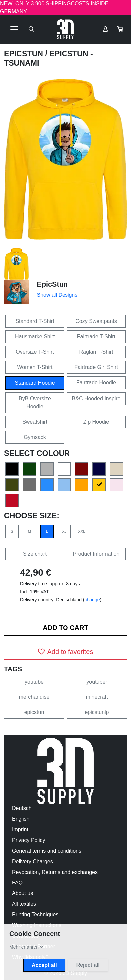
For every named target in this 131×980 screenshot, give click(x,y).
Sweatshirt (35, 422)
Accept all (44, 965)
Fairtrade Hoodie (96, 383)
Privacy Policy (29, 840)
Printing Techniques (35, 915)
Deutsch (22, 808)
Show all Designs (57, 295)
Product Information (96, 554)
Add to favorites (66, 652)
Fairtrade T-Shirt (96, 337)
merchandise (34, 697)
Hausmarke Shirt (35, 337)
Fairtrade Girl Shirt (96, 367)
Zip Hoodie (96, 422)
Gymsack (35, 437)
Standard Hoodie (35, 383)
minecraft (97, 697)
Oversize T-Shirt (35, 352)
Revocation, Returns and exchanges (55, 872)
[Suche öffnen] (31, 29)
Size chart (35, 554)
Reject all (88, 965)
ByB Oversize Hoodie (35, 402)
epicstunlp (97, 712)
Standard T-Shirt (35, 321)
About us (22, 893)
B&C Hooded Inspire (96, 398)
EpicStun (25, 54)
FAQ (17, 883)
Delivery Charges (32, 861)
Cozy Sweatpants (96, 321)
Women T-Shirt (35, 367)
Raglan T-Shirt (96, 352)
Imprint (20, 829)
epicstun (34, 712)
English (21, 819)
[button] (120, 29)
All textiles (24, 904)
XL (65, 531)
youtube (34, 682)
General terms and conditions (47, 851)
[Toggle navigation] (14, 29)
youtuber (97, 682)
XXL (82, 531)
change (92, 600)
